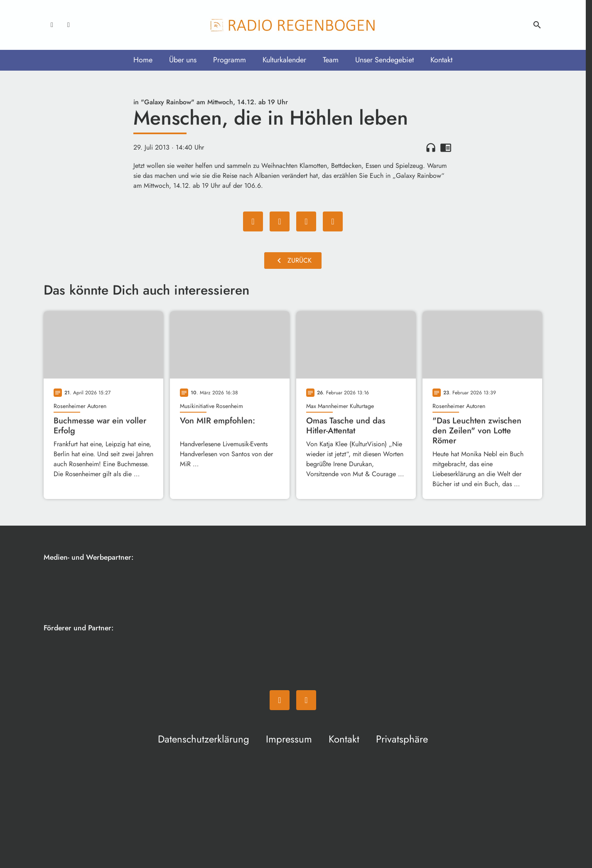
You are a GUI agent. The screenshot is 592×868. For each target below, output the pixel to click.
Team (331, 60)
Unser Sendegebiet (384, 60)
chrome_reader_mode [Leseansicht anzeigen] (446, 148)
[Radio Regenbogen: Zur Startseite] (293, 25)
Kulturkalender (284, 60)
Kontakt (441, 60)
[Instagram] (69, 25)
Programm (230, 60)
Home (143, 60)
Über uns (183, 60)
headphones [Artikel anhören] (431, 148)
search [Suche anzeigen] (537, 25)
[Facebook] (52, 25)
